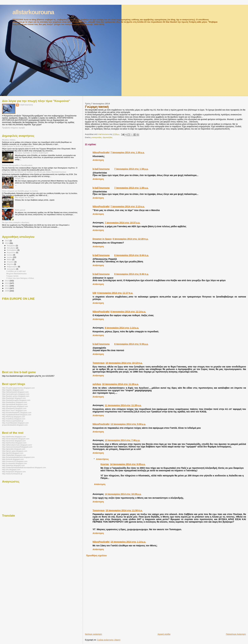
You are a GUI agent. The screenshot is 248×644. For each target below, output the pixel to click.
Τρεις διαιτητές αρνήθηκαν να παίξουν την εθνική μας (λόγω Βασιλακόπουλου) (34, 172)
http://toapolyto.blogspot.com (14, 472)
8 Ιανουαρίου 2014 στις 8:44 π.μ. (132, 255)
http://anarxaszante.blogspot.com (16, 439)
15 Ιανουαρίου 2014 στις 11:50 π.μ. (124, 510)
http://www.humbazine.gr (12, 474)
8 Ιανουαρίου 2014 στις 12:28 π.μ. (130, 239)
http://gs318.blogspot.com (13, 453)
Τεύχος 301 (20, 178)
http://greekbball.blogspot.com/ (15, 404)
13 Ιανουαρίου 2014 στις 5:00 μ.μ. (128, 424)
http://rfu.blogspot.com (11, 469)
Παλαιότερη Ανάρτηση (236, 634)
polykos (97, 384)
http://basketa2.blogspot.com (14, 398)
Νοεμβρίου (11, 246)
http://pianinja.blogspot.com (13, 465)
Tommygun (99, 363)
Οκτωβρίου (12, 248)
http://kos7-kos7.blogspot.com (14, 410)
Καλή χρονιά (20, 210)
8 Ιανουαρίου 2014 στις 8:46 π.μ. (132, 274)
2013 (7, 281)
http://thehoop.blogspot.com (14, 417)
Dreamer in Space (102, 239)
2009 (7, 291)
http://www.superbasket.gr (13, 421)
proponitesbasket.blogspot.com (15, 425)
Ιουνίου (10, 257)
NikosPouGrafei (101, 152)
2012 (7, 283)
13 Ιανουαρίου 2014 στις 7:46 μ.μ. (122, 440)
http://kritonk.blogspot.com (13, 459)
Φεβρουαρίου (12, 267)
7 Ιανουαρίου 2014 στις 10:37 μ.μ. (122, 223)
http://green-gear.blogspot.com (15, 451)
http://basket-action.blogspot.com (16, 396)
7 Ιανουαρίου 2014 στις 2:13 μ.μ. (128, 206)
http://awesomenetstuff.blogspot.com (17, 447)
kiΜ (94, 293)
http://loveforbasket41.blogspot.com (17, 412)
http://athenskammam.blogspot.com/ (17, 445)
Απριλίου (11, 262)
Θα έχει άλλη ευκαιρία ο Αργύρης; (16, 222)
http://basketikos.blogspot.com (15, 402)
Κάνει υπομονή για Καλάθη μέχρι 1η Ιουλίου (20, 191)
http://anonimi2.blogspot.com (14, 441)
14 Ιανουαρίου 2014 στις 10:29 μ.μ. (123, 494)
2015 (7, 241)
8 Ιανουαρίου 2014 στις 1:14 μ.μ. (122, 328)
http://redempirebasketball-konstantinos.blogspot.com (24, 467)
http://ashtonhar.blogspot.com (14, 443)
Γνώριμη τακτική (12, 276)
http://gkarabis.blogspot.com (14, 449)
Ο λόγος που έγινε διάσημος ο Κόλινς (20, 278)
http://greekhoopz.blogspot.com (15, 406)
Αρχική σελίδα (164, 634)
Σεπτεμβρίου (12, 250)
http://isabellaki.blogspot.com (14, 455)
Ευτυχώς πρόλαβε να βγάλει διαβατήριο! (32, 153)
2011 (7, 286)
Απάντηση (98, 160)
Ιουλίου (10, 255)
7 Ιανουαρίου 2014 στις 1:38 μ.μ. (131, 169)
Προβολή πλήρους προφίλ (13, 128)
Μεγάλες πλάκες (9, 140)
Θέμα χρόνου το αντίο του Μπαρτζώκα (18, 146)
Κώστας (105, 464)
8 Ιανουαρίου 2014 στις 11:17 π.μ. (115, 293)
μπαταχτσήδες (96, 137)
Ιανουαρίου (12, 269)
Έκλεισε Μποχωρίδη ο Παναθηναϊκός (17, 165)
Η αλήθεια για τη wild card (16, 271)
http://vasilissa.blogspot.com (14, 419)
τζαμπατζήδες (108, 137)
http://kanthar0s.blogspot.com (14, 408)
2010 (7, 288)
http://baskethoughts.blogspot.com (16, 400)
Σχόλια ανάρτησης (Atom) (109, 640)
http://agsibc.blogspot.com (13, 390)
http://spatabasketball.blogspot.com (17, 415)
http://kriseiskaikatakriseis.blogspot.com (18, 457)
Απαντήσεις (102, 459)
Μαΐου (10, 259)
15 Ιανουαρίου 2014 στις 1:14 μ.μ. (128, 542)
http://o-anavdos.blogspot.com (14, 463)
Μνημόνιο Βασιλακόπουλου (16, 274)
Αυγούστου (12, 253)
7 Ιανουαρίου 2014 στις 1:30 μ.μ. (128, 152)
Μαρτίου (10, 264)
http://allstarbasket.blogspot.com (15, 392)
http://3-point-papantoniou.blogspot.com (18, 388)
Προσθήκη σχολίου (96, 556)
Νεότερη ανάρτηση (93, 634)
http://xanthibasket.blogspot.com (15, 423)
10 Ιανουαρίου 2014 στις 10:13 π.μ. (124, 363)
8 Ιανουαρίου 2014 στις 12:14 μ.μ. (128, 312)
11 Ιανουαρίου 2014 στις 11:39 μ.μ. (123, 405)
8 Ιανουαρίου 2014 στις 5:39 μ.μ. (131, 344)
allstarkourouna (33, 12)
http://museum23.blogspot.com (15, 461)
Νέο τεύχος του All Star (24, 197)
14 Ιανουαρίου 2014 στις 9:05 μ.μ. (128, 464)
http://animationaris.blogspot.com (16, 394)
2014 (7, 243)
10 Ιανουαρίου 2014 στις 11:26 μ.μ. (120, 384)
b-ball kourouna (101, 169)
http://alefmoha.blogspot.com (14, 437)
